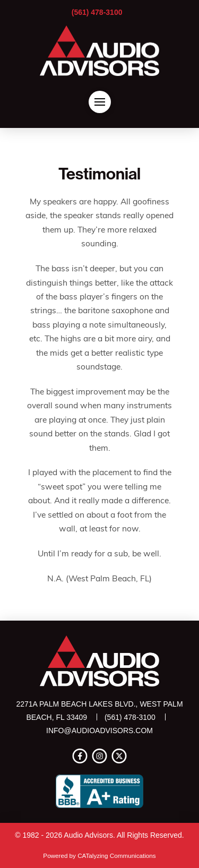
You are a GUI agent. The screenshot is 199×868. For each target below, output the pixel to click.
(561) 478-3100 (97, 12)
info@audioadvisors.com (99, 731)
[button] (100, 102)
